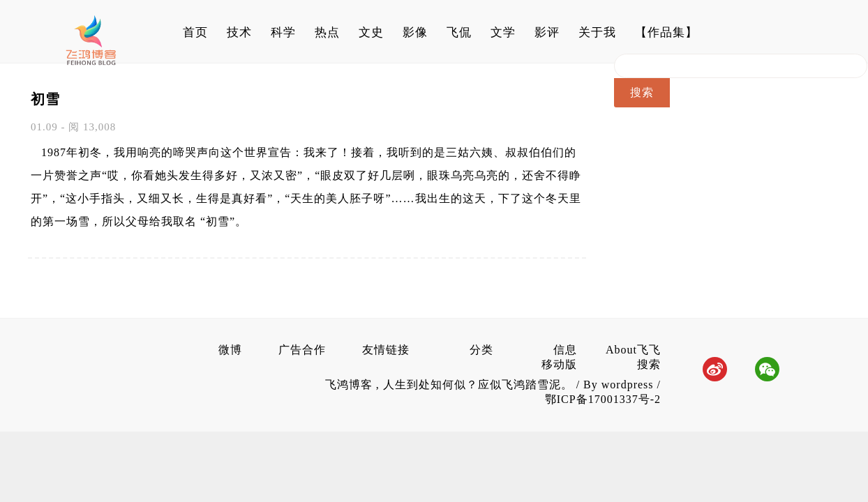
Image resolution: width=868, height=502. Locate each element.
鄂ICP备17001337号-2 (603, 399)
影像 (415, 32)
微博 (230, 350)
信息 (565, 350)
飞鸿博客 (351, 385)
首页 (195, 32)
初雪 (45, 99)
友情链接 (386, 350)
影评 (547, 32)
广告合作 (302, 350)
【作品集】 (666, 32)
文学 (503, 32)
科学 (283, 32)
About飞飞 (633, 350)
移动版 (559, 364)
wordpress (628, 385)
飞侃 (459, 32)
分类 (481, 350)
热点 (327, 32)
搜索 (649, 364)
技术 (239, 32)
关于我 (597, 32)
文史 (371, 32)
